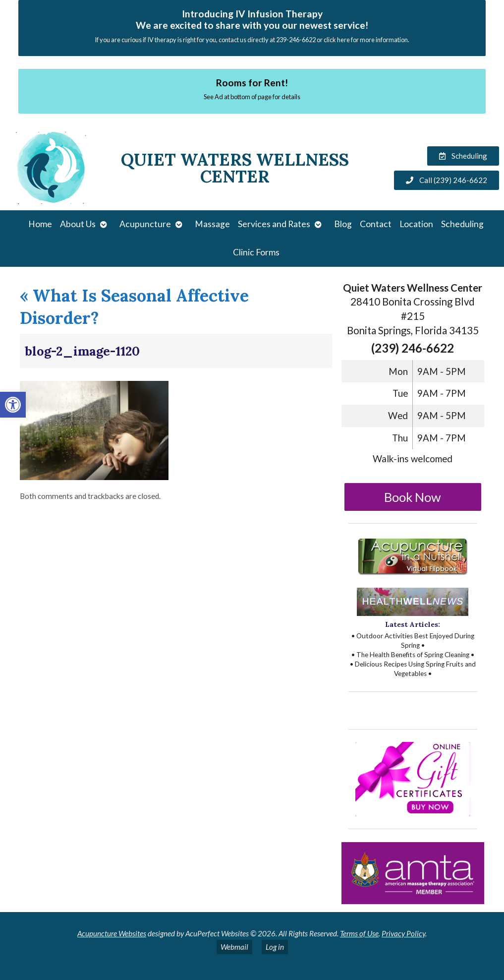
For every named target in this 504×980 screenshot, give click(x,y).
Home (40, 224)
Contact (376, 224)
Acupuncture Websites (112, 933)
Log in (275, 947)
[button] (13, 405)
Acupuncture (145, 224)
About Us (78, 224)
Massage (212, 224)
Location (416, 224)
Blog (343, 224)
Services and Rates (274, 224)
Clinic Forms (256, 252)
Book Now (413, 497)
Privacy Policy (403, 933)
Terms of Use (359, 933)
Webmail (234, 947)
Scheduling (462, 224)
